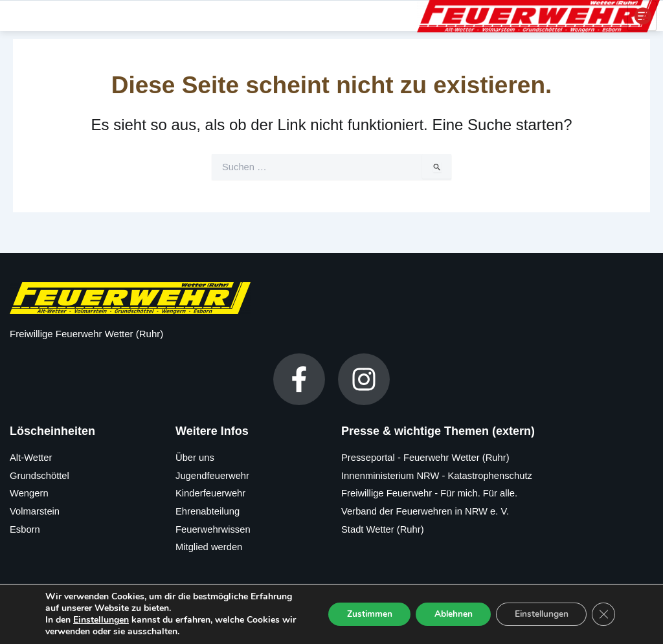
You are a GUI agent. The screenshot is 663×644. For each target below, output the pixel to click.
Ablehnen (448, 614)
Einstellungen (101, 620)
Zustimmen (362, 614)
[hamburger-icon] (642, 15)
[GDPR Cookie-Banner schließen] (603, 614)
